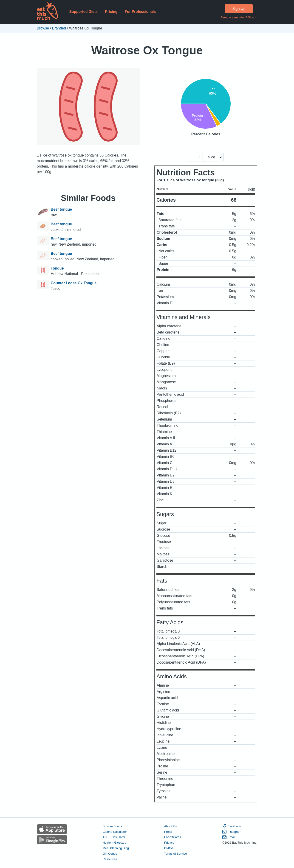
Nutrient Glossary (114, 843)
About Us (171, 826)
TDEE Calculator (114, 837)
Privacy (169, 843)
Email (229, 837)
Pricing (111, 12)
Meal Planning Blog (116, 848)
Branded (59, 28)
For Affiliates (173, 837)
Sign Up (239, 9)
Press (168, 832)
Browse (43, 28)
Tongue (57, 268)
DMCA (169, 848)
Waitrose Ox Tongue (147, 50)
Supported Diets (83, 12)
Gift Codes (110, 854)
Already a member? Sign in (239, 17)
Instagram (232, 832)
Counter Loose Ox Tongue (74, 283)
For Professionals (140, 12)
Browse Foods (112, 826)
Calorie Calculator (115, 832)
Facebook (232, 826)
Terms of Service (176, 854)
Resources (110, 859)
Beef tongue (61, 209)
